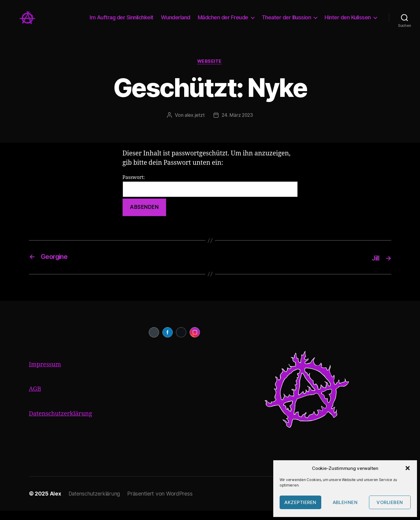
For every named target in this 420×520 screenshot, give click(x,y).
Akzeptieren (300, 502)
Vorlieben (390, 502)
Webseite (210, 71)
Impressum (46, 374)
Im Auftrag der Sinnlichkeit (122, 22)
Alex (56, 503)
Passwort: (210, 195)
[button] (408, 468)
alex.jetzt (194, 125)
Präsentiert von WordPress (162, 503)
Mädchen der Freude (223, 22)
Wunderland (176, 22)
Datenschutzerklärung (63, 423)
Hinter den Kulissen (348, 22)
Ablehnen (345, 502)
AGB (35, 398)
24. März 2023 (238, 125)
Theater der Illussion (287, 22)
